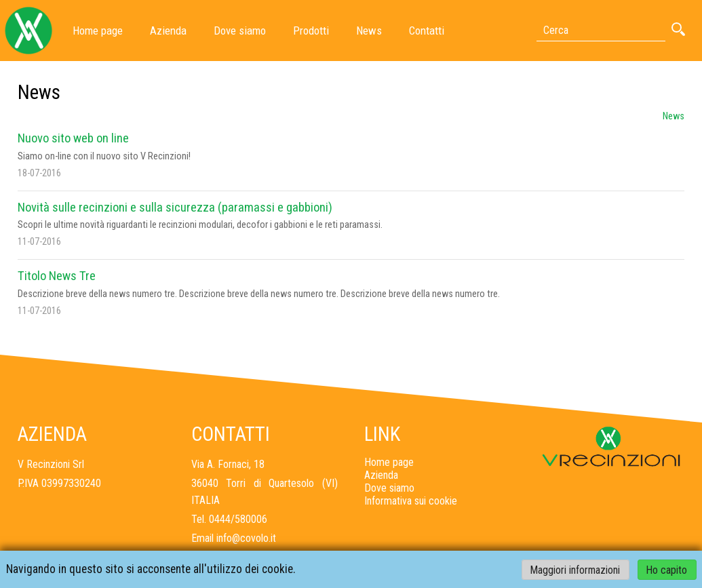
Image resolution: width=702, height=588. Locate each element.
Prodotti (311, 31)
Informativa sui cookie (411, 501)
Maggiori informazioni (575, 569)
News (369, 31)
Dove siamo (240, 31)
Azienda (168, 31)
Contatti (427, 31)
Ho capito (667, 569)
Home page (98, 31)
